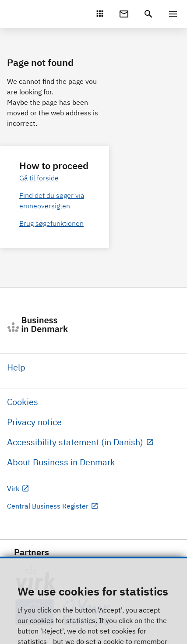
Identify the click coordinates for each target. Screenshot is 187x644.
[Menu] (173, 14)
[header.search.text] (148, 13)
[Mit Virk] (100, 14)
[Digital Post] (124, 13)
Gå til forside (39, 178)
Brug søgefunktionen (51, 223)
